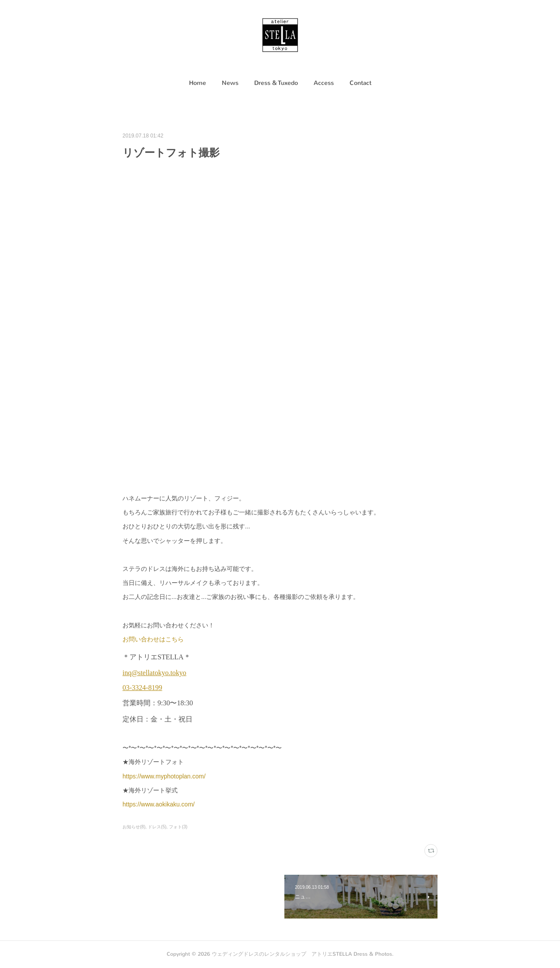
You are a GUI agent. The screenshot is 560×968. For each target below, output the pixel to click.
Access (324, 83)
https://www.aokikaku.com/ (159, 804)
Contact (360, 83)
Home (198, 83)
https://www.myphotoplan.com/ (164, 776)
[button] (198, 83)
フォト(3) (178, 827)
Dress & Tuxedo (276, 83)
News (230, 83)
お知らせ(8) (134, 827)
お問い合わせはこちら (153, 639)
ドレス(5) (157, 827)
